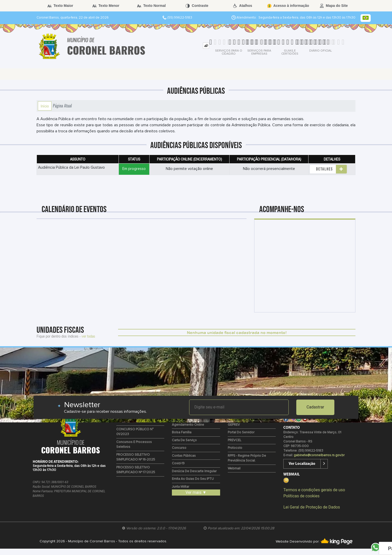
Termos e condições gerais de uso (314, 490)
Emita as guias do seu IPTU (193, 479)
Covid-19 (178, 463)
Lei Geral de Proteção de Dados (312, 507)
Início (45, 106)
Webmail (234, 469)
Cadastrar (315, 407)
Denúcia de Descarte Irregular (194, 471)
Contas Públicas (184, 456)
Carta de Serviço (184, 440)
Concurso (179, 448)
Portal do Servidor (241, 432)
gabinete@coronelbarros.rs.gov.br (319, 455)
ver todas (88, 336)
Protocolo (235, 448)
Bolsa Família (182, 432)
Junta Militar (181, 487)
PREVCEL (234, 440)
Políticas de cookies (301, 496)
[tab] (206, 46)
